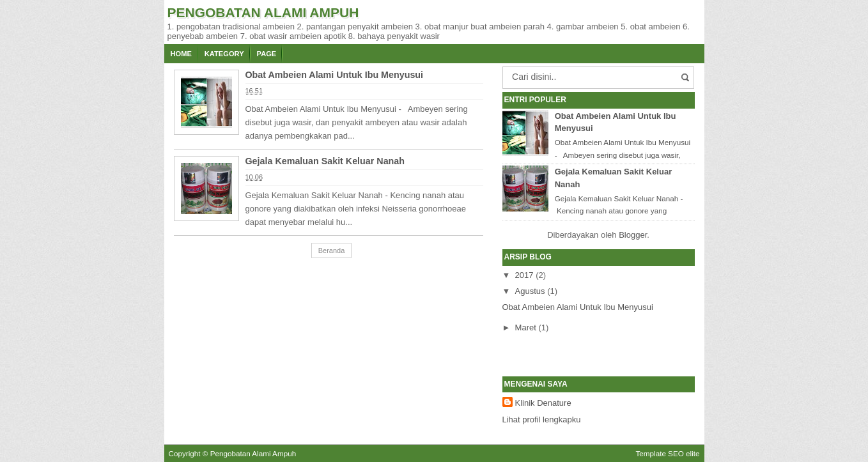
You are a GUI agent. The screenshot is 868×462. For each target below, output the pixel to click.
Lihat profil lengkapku (542, 420)
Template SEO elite (667, 453)
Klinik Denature (543, 403)
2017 (524, 275)
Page (267, 54)
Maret (526, 327)
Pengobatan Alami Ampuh (253, 453)
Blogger (633, 235)
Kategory (224, 54)
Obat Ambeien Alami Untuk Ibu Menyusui (335, 75)
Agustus (530, 291)
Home (181, 54)
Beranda (332, 250)
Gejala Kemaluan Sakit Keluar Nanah (325, 161)
